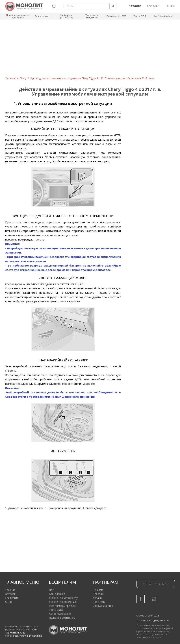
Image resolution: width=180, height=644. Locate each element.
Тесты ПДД (140, 16)
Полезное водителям (62, 618)
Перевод (98, 594)
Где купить (154, 6)
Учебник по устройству (67, 16)
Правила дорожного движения (18, 16)
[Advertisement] (90, 49)
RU (54, 7)
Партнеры (99, 602)
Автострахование (60, 614)
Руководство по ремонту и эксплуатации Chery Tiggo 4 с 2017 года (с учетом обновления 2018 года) (92, 78)
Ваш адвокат (42, 16)
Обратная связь (156, 584)
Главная (10, 590)
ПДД (52, 590)
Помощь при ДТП (116, 16)
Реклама (98, 590)
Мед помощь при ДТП (62, 606)
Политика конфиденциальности (153, 620)
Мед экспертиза (164, 16)
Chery (23, 78)
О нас (171, 6)
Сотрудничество (103, 606)
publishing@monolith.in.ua (28, 636)
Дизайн (97, 598)
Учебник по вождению (92, 16)
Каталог (10, 78)
